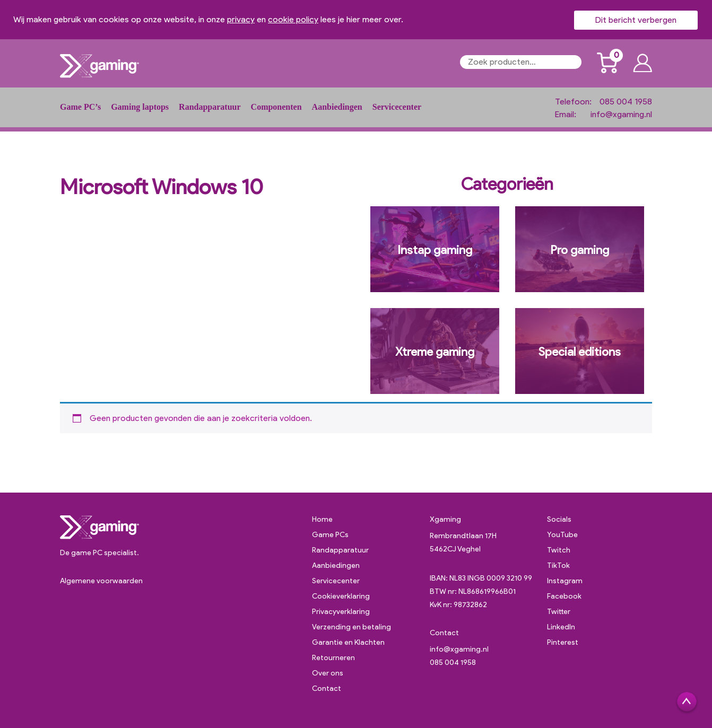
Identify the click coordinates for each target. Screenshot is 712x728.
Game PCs (330, 535)
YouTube (562, 535)
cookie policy (293, 19)
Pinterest (563, 642)
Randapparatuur (210, 107)
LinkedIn (561, 627)
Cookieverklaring (341, 596)
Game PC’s (80, 107)
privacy (241, 19)
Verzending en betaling (351, 627)
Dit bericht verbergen (636, 20)
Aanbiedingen (337, 107)
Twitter (559, 612)
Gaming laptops (140, 107)
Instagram (565, 581)
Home (322, 519)
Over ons (328, 673)
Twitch (559, 550)
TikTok (558, 565)
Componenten (276, 107)
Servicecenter (397, 107)
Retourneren (333, 658)
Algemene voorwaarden (101, 581)
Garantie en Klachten (348, 642)
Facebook (564, 596)
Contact (327, 688)
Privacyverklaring (341, 612)
